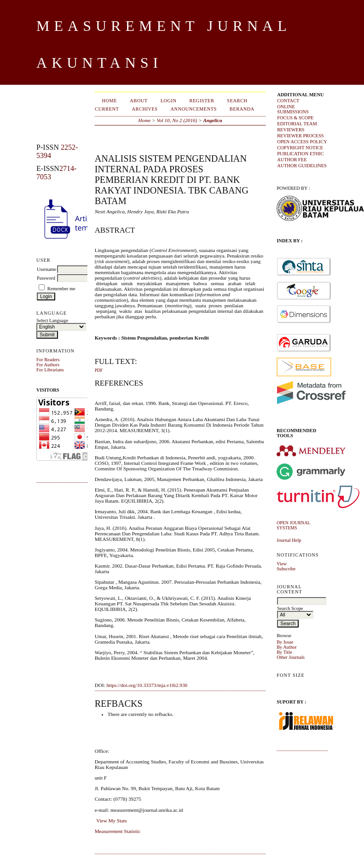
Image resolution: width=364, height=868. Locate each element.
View (282, 564)
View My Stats (111, 821)
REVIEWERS (291, 130)
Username (46, 269)
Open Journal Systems (293, 525)
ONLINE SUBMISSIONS (293, 109)
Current (107, 109)
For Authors (48, 365)
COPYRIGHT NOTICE (300, 148)
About (139, 101)
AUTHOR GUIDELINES (302, 166)
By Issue (285, 642)
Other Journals (291, 657)
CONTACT (288, 101)
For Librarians (50, 370)
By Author (287, 647)
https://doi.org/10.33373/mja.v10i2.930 (147, 685)
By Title (284, 652)
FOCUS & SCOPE (295, 118)
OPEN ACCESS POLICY (302, 142)
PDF (99, 370)
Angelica (213, 120)
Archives (144, 109)
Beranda (242, 109)
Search (237, 101)
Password (46, 278)
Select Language (52, 320)
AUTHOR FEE (292, 160)
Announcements (194, 109)
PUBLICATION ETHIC (300, 154)
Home (110, 101)
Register (202, 101)
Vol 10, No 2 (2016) (177, 120)
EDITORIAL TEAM (297, 124)
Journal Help (289, 540)
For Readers (48, 360)
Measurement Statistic (118, 831)
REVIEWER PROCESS (300, 136)
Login (169, 101)
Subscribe (286, 569)
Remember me (61, 289)
